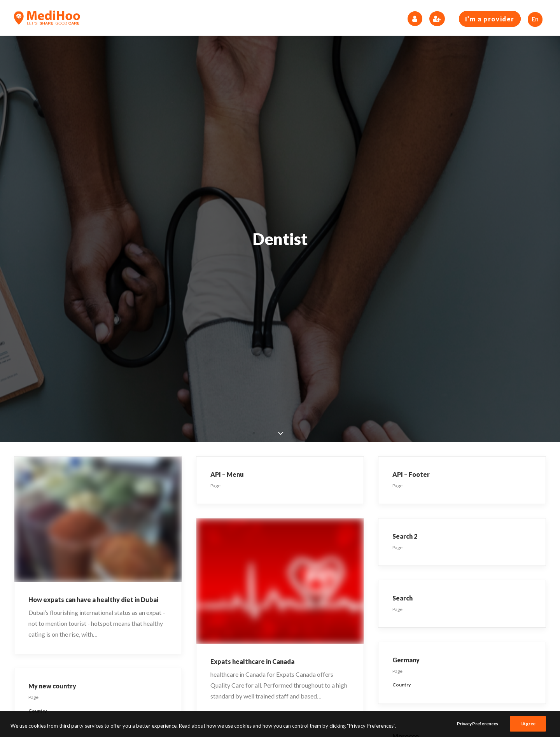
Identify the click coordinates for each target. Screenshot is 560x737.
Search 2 (405, 536)
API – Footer (411, 474)
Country (402, 685)
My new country (52, 686)
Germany (406, 660)
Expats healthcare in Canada (252, 661)
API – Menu (227, 474)
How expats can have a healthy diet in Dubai (93, 600)
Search (402, 598)
